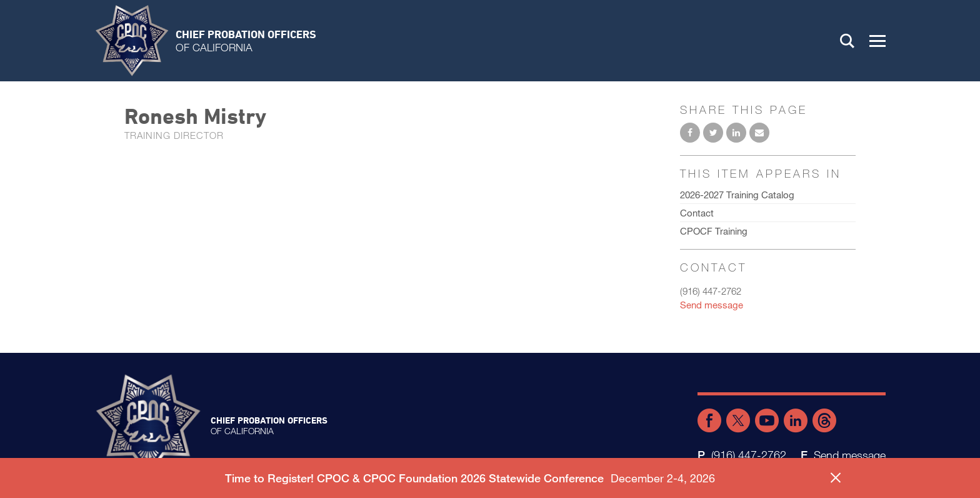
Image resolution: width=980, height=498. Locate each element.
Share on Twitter (713, 133)
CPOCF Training (714, 231)
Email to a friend (759, 133)
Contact (697, 213)
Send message (712, 305)
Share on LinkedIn (736, 133)
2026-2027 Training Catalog (737, 195)
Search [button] (847, 41)
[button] (877, 41)
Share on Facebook (690, 133)
